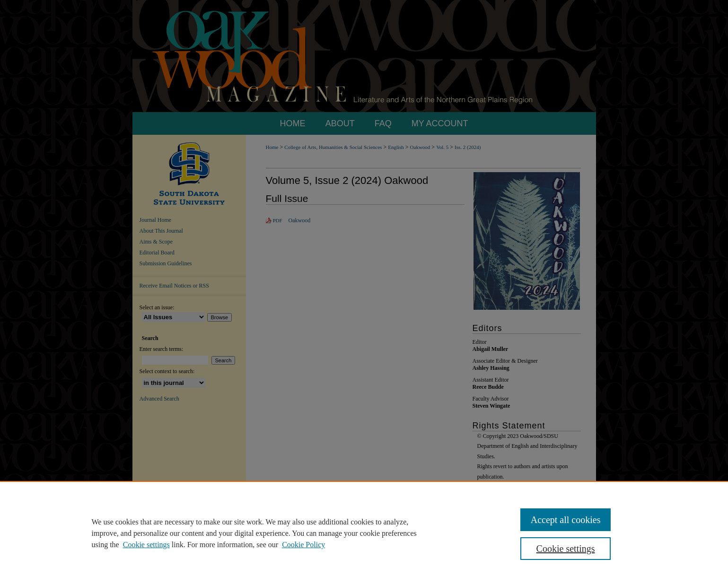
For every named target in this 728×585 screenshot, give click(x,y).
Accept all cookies (566, 520)
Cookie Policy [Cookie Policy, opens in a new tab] (303, 545)
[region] (364, 533)
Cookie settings (146, 545)
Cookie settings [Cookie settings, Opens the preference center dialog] (566, 549)
